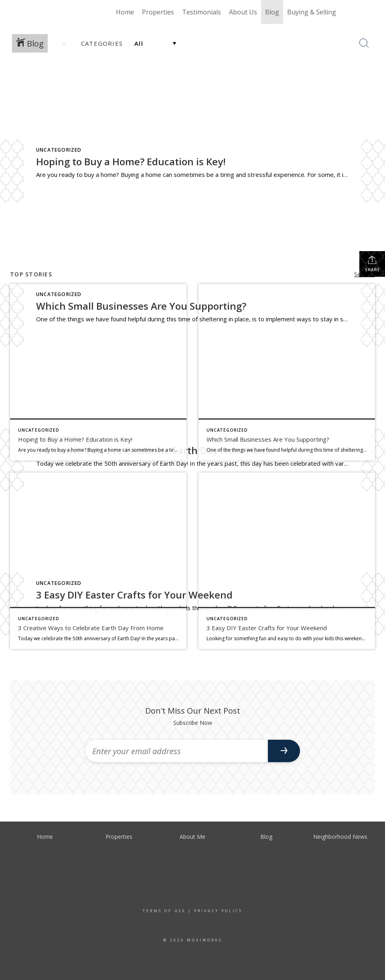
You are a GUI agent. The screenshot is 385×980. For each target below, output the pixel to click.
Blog (272, 12)
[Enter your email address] (177, 751)
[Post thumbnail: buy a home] (98, 372)
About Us (243, 12)
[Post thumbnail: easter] (287, 561)
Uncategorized (59, 150)
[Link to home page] (46, 12)
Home (125, 12)
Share (372, 264)
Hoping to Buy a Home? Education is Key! (131, 161)
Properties (158, 12)
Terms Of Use (164, 911)
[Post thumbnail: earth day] (98, 561)
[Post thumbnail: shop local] (287, 372)
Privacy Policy (218, 911)
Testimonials (202, 12)
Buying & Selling (312, 12)
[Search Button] (364, 43)
